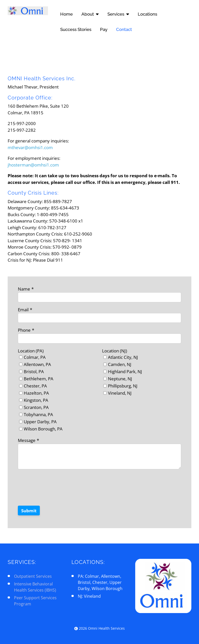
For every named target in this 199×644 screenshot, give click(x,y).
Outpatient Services (33, 576)
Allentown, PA (37, 364)
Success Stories (76, 29)
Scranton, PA (36, 407)
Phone (24, 330)
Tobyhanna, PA (38, 414)
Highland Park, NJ (125, 371)
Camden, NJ (120, 364)
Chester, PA (35, 386)
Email (23, 310)
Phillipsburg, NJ (123, 386)
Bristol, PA (34, 371)
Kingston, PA (36, 400)
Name (24, 289)
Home (66, 14)
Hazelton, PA (36, 393)
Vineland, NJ (120, 393)
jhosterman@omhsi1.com (33, 165)
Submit (29, 511)
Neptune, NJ (120, 379)
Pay (104, 29)
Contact (124, 29)
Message (27, 440)
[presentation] (57, 491)
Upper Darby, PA (40, 422)
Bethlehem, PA (39, 379)
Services (118, 14)
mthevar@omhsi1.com (30, 147)
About (90, 14)
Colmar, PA (35, 357)
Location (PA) (31, 351)
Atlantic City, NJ (123, 357)
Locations (147, 14)
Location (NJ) (115, 351)
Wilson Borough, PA (43, 429)
